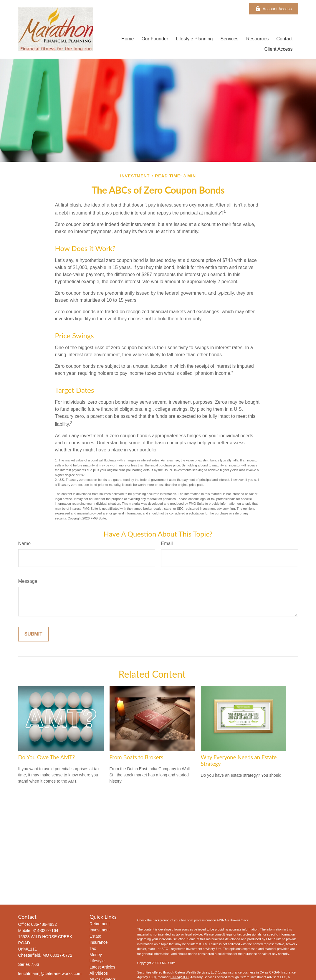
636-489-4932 (44, 924)
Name (25, 543)
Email (167, 543)
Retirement (100, 924)
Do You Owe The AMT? (47, 757)
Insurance (99, 942)
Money (96, 955)
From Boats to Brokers (137, 757)
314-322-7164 (46, 930)
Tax (93, 948)
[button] (128, 39)
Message (28, 581)
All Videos (99, 973)
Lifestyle (97, 961)
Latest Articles (102, 967)
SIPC (185, 977)
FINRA (175, 977)
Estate (95, 936)
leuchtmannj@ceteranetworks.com (50, 974)
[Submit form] (33, 634)
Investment (100, 930)
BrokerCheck (239, 920)
